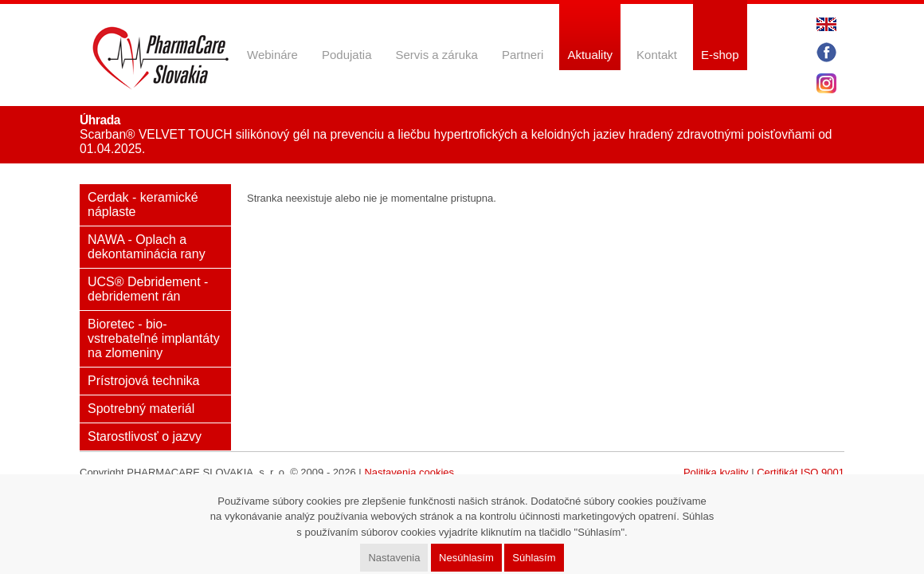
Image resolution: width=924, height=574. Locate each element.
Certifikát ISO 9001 (801, 472)
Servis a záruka (437, 55)
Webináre (272, 55)
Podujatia (347, 55)
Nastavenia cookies (409, 472)
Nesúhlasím (466, 558)
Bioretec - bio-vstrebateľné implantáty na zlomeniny (154, 338)
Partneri (523, 55)
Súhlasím (534, 558)
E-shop (720, 55)
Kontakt (657, 55)
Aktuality (590, 55)
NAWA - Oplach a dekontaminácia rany (147, 247)
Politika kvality (716, 472)
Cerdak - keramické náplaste (143, 204)
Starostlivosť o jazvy (145, 436)
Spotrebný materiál (141, 409)
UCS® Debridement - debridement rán (148, 289)
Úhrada (100, 120)
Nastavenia (394, 558)
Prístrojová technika (144, 381)
